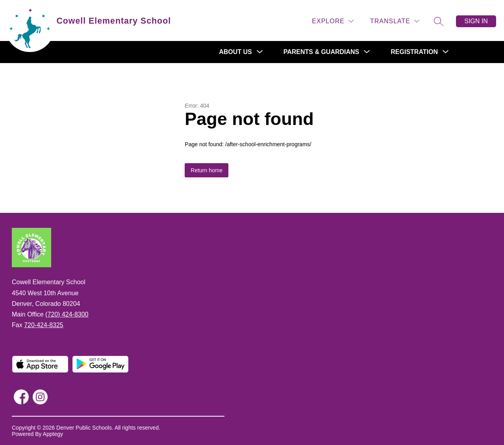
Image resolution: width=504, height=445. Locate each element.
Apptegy (53, 434)
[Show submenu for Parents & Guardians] (321, 52)
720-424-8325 (44, 325)
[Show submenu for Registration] (414, 52)
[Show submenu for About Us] (235, 52)
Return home (207, 170)
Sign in (476, 21)
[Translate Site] (395, 21)
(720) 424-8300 (67, 314)
